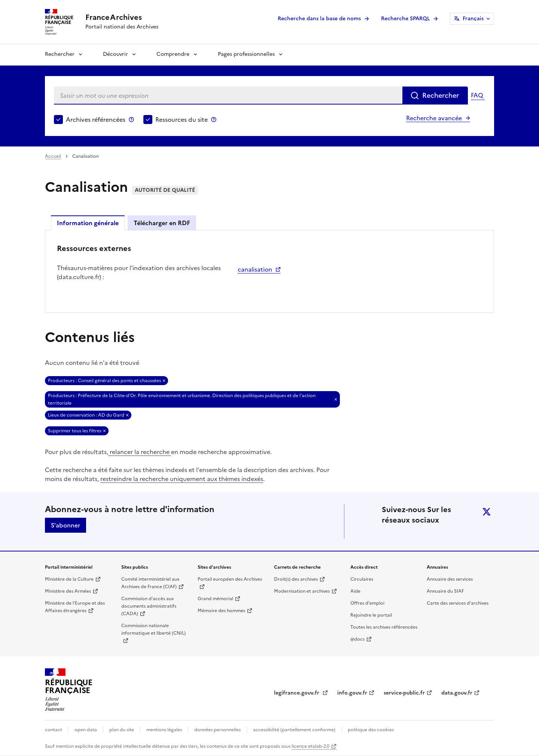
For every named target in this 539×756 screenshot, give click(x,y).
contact (54, 730)
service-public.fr (404, 693)
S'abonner (66, 525)
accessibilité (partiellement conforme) (294, 730)
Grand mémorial (215, 599)
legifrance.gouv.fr (297, 693)
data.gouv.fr (457, 693)
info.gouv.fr (352, 693)
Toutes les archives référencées (384, 627)
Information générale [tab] (88, 223)
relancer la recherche (140, 452)
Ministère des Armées (68, 591)
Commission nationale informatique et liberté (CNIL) (153, 629)
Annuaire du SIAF (445, 591)
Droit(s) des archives (296, 579)
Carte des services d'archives (458, 603)
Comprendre (173, 54)
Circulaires (362, 579)
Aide (355, 591)
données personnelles (217, 730)
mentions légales (164, 730)
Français (473, 19)
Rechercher (60, 54)
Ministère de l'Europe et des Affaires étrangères (75, 607)
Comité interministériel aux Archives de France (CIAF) (150, 583)
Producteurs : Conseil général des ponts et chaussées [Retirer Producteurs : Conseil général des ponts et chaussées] (104, 381)
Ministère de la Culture (69, 579)
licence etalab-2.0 (310, 746)
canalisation (255, 269)
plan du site (122, 730)
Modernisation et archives (302, 591)
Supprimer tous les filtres (75, 431)
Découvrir (115, 54)
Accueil (53, 156)
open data (86, 730)
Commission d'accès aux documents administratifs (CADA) (149, 606)
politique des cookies (371, 730)
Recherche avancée (434, 118)
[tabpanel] (269, 271)
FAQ (477, 95)
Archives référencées (96, 120)
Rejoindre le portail (371, 615)
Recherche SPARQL (405, 19)
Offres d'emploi (367, 603)
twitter (487, 512)
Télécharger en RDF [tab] (162, 223)
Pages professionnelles (246, 54)
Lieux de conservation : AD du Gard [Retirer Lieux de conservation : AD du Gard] (86, 415)
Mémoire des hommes (221, 611)
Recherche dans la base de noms (319, 19)
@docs (357, 639)
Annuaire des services (450, 579)
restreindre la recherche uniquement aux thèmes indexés (182, 479)
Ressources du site (182, 120)
